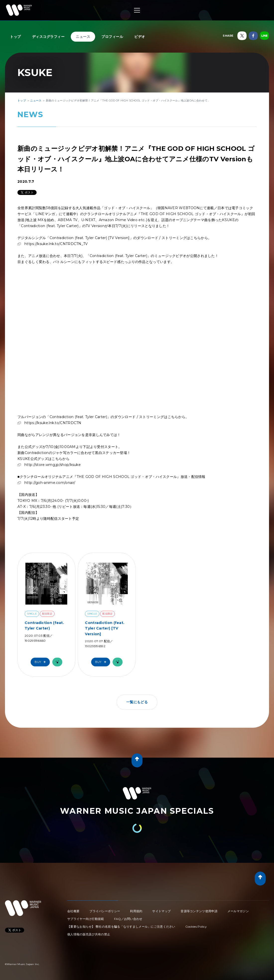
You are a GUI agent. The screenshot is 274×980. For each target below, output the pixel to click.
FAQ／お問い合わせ (128, 919)
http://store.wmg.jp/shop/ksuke (53, 465)
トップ (15, 37)
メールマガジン (238, 911)
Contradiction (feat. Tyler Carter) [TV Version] (105, 628)
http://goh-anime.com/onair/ (50, 483)
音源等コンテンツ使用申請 (199, 911)
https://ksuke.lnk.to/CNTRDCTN (53, 423)
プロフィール (112, 37)
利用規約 (136, 911)
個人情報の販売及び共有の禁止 (89, 934)
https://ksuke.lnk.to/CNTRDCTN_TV (56, 244)
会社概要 (73, 911)
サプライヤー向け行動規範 (86, 919)
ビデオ (140, 37)
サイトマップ (161, 911)
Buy (41, 662)
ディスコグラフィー (48, 37)
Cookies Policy (196, 927)
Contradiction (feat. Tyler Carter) (44, 625)
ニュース (83, 37)
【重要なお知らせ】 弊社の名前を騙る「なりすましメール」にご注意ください (121, 927)
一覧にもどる (137, 702)
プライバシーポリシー (105, 911)
